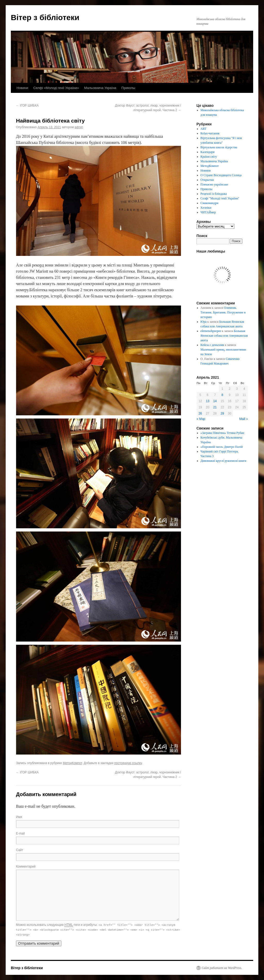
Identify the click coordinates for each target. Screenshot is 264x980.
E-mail (20, 833)
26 (200, 414)
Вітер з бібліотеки (45, 17)
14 (215, 401)
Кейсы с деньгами (212, 345)
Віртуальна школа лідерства (219, 147)
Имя (19, 817)
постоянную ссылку (128, 763)
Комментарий (26, 866)
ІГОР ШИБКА (27, 106)
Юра (204, 322)
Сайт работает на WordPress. (222, 968)
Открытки (207, 180)
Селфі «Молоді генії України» (56, 88)
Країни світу (209, 157)
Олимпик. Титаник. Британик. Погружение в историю (223, 312)
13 (208, 401)
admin (79, 127)
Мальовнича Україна (100, 88)
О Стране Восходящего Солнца (221, 175)
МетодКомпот (72, 763)
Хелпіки (206, 208)
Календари (208, 152)
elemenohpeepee (211, 331)
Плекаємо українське (214, 184)
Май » (244, 419)
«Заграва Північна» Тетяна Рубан (222, 433)
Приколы (128, 88)
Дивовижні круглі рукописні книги (224, 461)
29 (222, 414)
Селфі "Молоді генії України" (220, 198)
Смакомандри (210, 203)
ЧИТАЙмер (208, 212)
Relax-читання (210, 133)
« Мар (201, 419)
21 (215, 407)
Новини (22, 88)
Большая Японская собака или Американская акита (224, 336)
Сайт (20, 850)
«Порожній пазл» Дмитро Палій (222, 447)
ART (204, 129)
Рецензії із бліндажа (214, 194)
